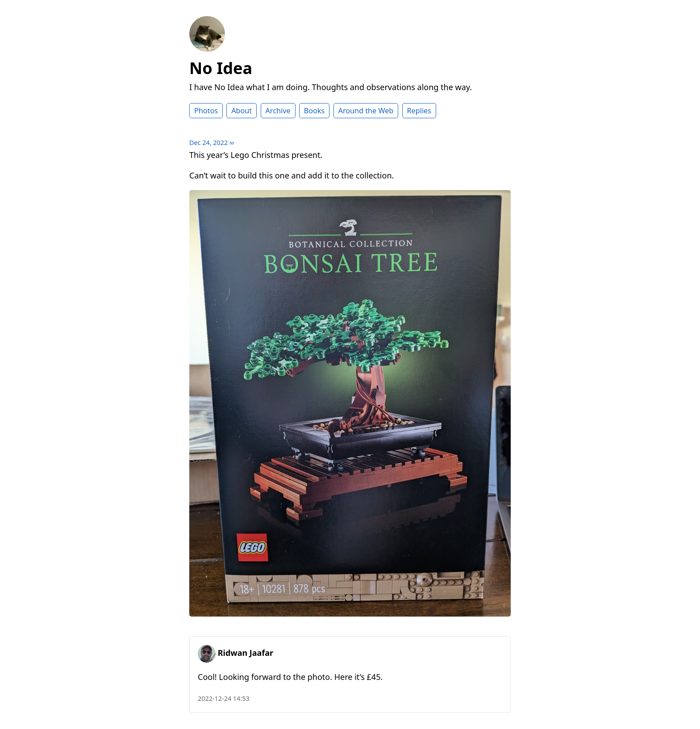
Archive (278, 111)
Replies (419, 111)
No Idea (221, 68)
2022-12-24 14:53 (224, 698)
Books (315, 111)
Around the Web (366, 111)
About (242, 111)
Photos (206, 111)
